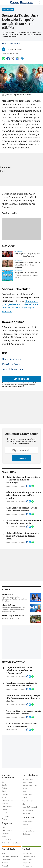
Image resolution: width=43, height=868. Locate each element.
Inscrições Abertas (29, 831)
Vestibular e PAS (28, 801)
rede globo (17, 359)
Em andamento (27, 828)
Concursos (28, 817)
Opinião (4, 810)
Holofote (5, 813)
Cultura (25, 798)
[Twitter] (13, 60)
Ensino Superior (28, 782)
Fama (4, 853)
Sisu (24, 804)
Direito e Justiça (7, 831)
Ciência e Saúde (7, 807)
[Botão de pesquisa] (40, 3)
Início (4, 44)
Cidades (4, 785)
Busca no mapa (27, 860)
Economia (5, 794)
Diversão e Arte (15, 44)
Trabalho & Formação (29, 785)
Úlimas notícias (27, 866)
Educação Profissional (30, 807)
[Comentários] (22, 60)
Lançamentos (27, 863)
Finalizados (26, 834)
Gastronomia (6, 860)
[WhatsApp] (4, 60)
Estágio (25, 788)
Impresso (7, 823)
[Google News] (17, 60)
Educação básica (28, 779)
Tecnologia (5, 816)
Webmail (5, 866)
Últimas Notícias (28, 795)
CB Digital (5, 834)
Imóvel (26, 849)
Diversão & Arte (7, 800)
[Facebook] (8, 60)
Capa (4, 782)
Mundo (4, 797)
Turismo (4, 819)
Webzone (5, 863)
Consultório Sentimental (10, 857)
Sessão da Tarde (12, 364)
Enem (24, 792)
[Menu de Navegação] (3, 3)
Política (4, 788)
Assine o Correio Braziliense (11, 843)
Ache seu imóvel (28, 853)
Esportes (5, 804)
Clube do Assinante (8, 840)
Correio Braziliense (8, 776)
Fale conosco (27, 813)
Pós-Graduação (28, 810)
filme (6, 359)
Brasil (4, 791)
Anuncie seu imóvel (29, 857)
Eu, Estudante (30, 775)
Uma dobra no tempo (14, 369)
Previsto (25, 825)
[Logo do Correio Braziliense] (22, 3)
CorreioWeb (8, 849)
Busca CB (5, 837)
